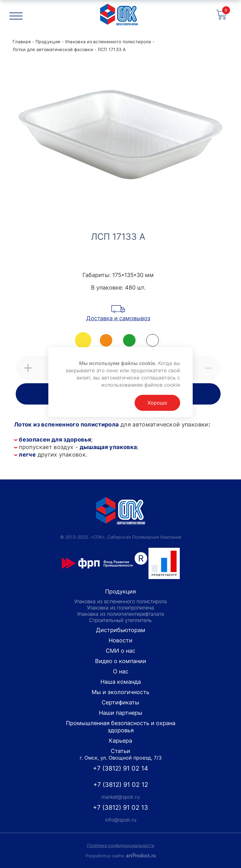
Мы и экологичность (120, 692)
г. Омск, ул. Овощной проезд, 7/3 (121, 758)
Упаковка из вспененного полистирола (120, 601)
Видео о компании (121, 661)
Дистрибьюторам (121, 630)
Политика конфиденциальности (121, 845)
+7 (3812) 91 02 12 (121, 785)
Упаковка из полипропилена (120, 608)
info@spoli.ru (121, 820)
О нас (121, 671)
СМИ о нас (120, 651)
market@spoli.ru (120, 797)
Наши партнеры (121, 713)
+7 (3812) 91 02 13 (120, 808)
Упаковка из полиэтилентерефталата (120, 614)
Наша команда (121, 682)
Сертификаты (120, 702)
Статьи (120, 751)
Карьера (120, 741)
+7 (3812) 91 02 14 (120, 768)
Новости (120, 640)
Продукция (120, 591)
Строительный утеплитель (120, 620)
